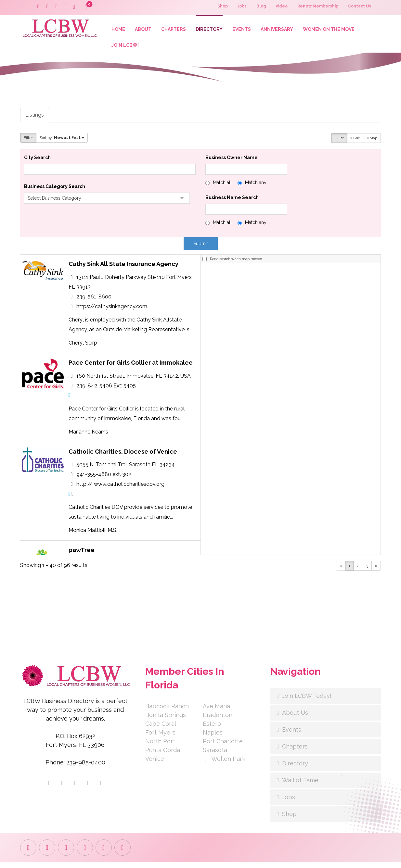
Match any (256, 186)
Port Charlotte (223, 747)
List (339, 142)
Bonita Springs (166, 721)
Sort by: (62, 141)
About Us (295, 718)
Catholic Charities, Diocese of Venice (123, 465)
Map (372, 142)
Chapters (295, 752)
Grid (356, 142)
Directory (295, 769)
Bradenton (218, 721)
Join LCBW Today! (307, 702)
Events (292, 735)
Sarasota (215, 756)
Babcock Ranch (167, 712)
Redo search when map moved (236, 264)
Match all (222, 186)
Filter (28, 141)
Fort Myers (160, 738)
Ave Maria (216, 712)
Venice (155, 765)
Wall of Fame (300, 786)
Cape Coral (161, 730)
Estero (212, 730)
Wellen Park (224, 765)
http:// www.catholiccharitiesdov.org (120, 500)
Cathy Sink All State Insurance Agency (123, 269)
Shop (289, 820)
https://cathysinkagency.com (112, 314)
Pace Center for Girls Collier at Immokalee (131, 373)
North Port (160, 747)
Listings (35, 118)
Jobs (289, 803)
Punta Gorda (163, 756)
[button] (74, 7)
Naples (213, 738)
